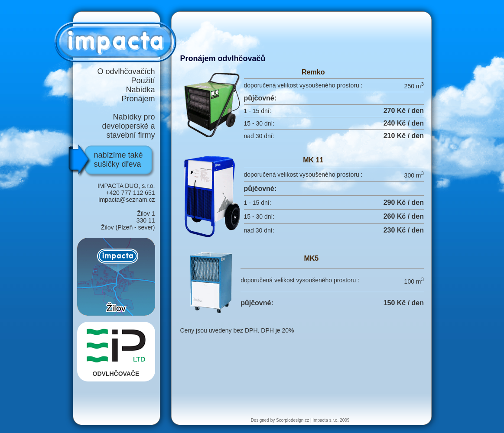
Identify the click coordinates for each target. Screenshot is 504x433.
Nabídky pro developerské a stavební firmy (128, 126)
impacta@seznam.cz (127, 200)
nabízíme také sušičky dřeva (119, 160)
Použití (143, 81)
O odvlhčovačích (126, 71)
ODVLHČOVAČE (116, 351)
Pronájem (138, 99)
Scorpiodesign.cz (293, 420)
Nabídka (140, 90)
